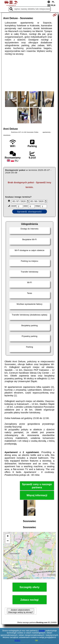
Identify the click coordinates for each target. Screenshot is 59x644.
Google (42, 631)
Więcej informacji (37, 496)
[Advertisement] (29, 73)
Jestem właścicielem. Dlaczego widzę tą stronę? (20, 612)
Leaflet (37, 578)
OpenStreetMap (49, 578)
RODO (17, 641)
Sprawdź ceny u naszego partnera (37, 486)
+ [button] (8, 537)
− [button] (8, 542)
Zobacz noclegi (30, 600)
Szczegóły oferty (29, 588)
